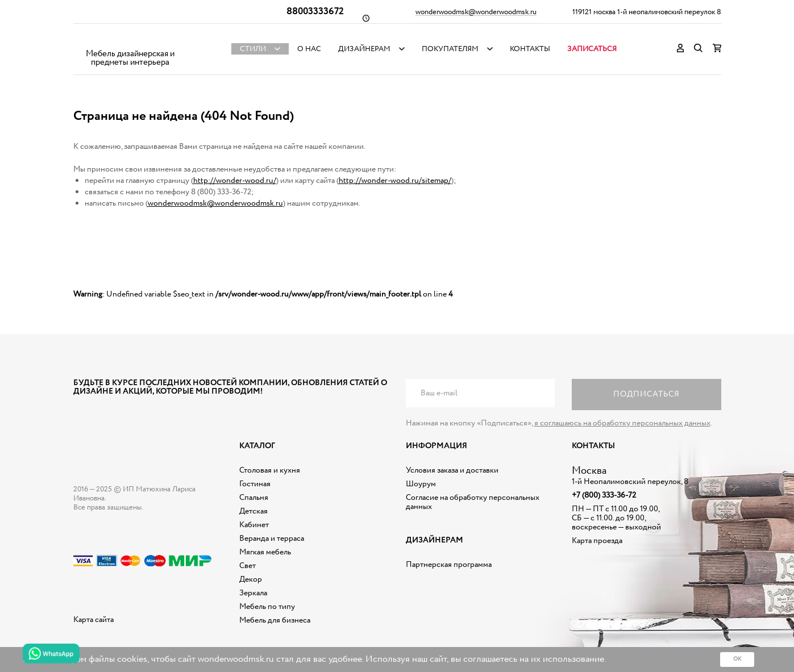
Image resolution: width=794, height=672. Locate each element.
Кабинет (254, 525)
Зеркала (253, 593)
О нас (309, 49)
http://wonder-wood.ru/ (235, 181)
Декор (251, 579)
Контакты (530, 49)
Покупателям (450, 49)
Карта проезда (597, 541)
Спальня (254, 498)
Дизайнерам (364, 49)
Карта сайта (93, 620)
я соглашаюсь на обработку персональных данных (622, 423)
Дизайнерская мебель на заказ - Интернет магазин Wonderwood (130, 40)
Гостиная (255, 484)
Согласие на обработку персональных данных (473, 502)
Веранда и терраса (272, 539)
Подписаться (647, 394)
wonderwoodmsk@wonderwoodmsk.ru (476, 12)
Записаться (592, 49)
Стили (253, 49)
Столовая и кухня (270, 470)
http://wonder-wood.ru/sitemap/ (395, 181)
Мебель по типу (267, 607)
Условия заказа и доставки (452, 470)
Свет (248, 566)
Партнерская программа (449, 565)
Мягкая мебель (265, 552)
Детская (253, 511)
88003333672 (315, 12)
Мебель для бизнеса (275, 620)
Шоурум (421, 484)
